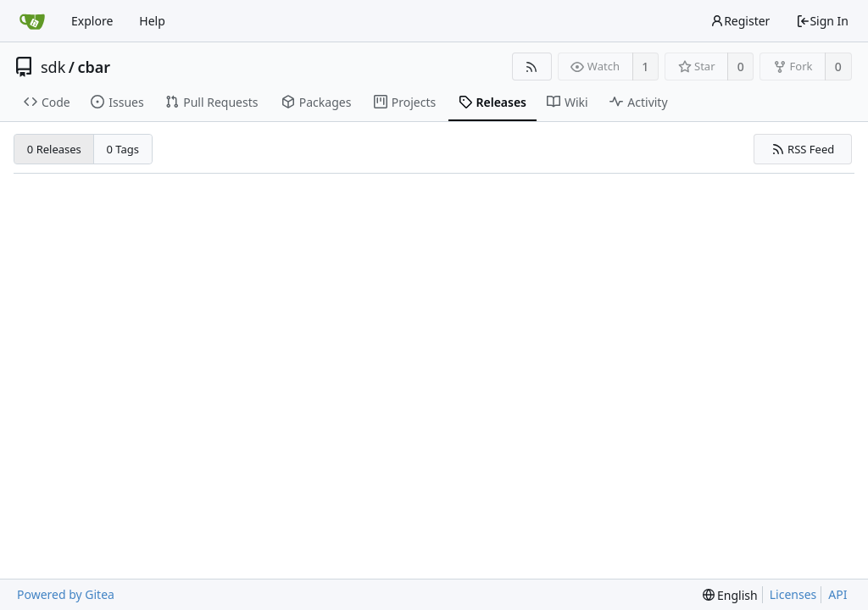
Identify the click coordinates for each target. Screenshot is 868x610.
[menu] (730, 595)
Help (152, 21)
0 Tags (123, 149)
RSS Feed (803, 149)
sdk (53, 67)
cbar (95, 67)
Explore (92, 21)
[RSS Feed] (532, 67)
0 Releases (54, 149)
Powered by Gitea (66, 594)
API (837, 594)
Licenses (793, 594)
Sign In (822, 21)
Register (740, 21)
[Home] (32, 21)
